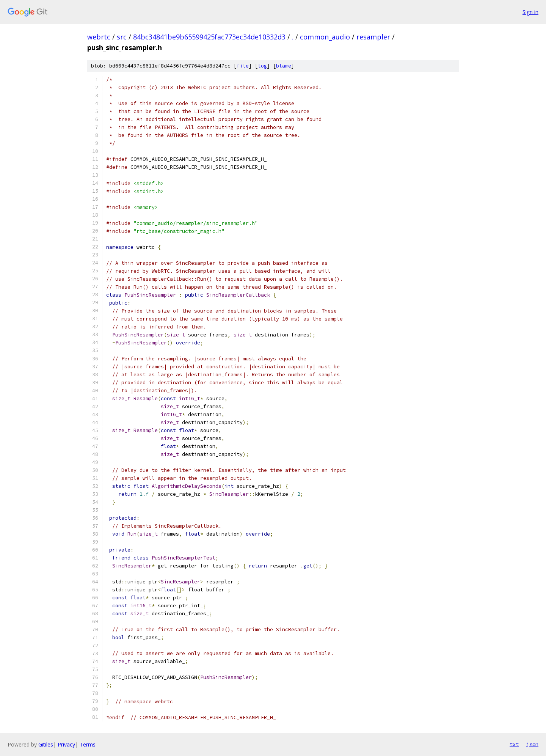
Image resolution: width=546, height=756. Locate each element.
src (122, 37)
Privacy (66, 744)
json (532, 744)
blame (284, 66)
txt (514, 744)
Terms (88, 744)
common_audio (325, 37)
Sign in (530, 12)
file (243, 66)
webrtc (99, 37)
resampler (373, 37)
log (262, 66)
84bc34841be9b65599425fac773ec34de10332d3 (209, 37)
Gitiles (46, 744)
